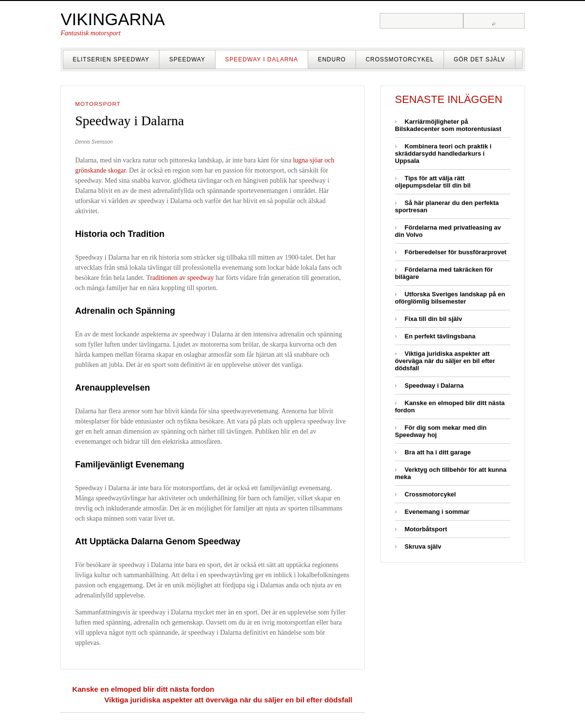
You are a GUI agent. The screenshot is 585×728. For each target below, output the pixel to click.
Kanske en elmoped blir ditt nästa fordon (143, 689)
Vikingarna (113, 19)
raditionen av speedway (182, 278)
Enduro (332, 59)
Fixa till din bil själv (434, 319)
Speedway (187, 59)
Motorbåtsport (426, 529)
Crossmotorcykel (400, 59)
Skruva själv (423, 546)
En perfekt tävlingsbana (440, 336)
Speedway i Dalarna (262, 59)
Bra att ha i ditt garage (438, 452)
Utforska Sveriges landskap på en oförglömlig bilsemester (450, 298)
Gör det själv (479, 59)
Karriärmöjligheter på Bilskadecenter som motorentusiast (448, 125)
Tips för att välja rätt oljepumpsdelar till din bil (433, 182)
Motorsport (98, 104)
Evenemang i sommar (437, 512)
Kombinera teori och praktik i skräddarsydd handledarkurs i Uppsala (443, 153)
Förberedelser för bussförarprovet (456, 252)
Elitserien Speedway (111, 59)
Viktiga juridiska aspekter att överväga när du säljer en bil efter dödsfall (228, 700)
